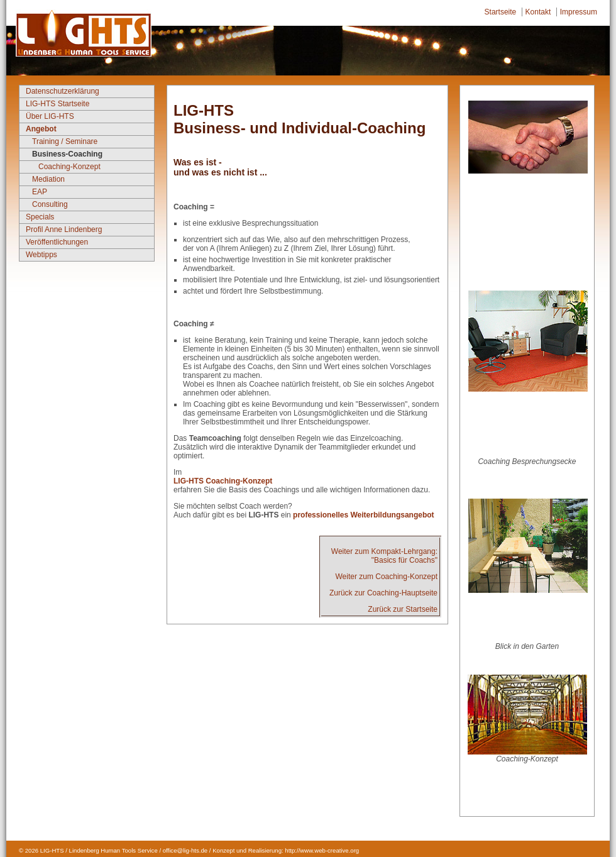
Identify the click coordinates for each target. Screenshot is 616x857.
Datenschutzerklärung (63, 91)
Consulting (50, 204)
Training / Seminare (65, 141)
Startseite (501, 12)
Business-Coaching (67, 154)
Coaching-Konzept (69, 167)
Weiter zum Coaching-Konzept (386, 577)
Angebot (41, 129)
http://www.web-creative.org (322, 850)
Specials (40, 217)
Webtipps (41, 255)
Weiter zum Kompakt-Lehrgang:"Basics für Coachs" (384, 556)
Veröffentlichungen (57, 242)
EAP (40, 192)
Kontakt (538, 12)
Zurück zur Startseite (403, 609)
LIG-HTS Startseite (58, 104)
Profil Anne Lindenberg (64, 229)
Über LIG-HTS (50, 116)
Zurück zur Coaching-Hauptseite (383, 593)
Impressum (579, 12)
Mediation (48, 179)
